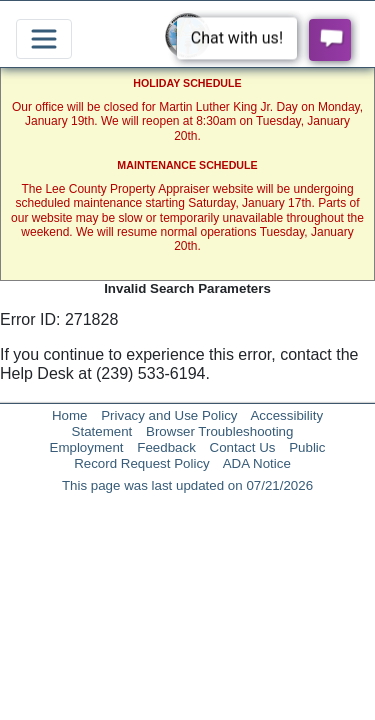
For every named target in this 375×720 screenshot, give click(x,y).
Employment (87, 447)
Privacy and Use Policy (169, 415)
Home (70, 415)
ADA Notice (257, 463)
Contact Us (243, 447)
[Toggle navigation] (44, 39)
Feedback (166, 447)
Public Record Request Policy (199, 455)
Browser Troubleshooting (219, 431)
